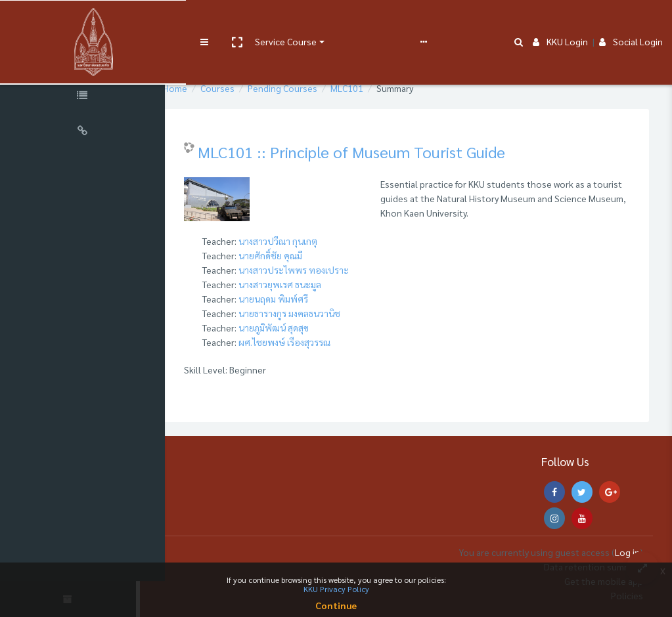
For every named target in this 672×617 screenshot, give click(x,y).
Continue (336, 605)
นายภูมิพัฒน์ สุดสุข (304, 328)
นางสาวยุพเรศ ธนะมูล (311, 284)
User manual (344, 21)
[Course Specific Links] (85, 97)
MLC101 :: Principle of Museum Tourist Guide (382, 152)
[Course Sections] (85, 62)
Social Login (631, 21)
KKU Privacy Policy (336, 589)
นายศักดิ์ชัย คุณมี (301, 255)
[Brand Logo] (85, 22)
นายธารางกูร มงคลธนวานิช (320, 313)
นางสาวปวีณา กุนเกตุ (309, 241)
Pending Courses (313, 88)
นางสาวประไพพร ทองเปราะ (325, 270)
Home (206, 88)
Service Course (271, 21)
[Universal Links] (85, 133)
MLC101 (378, 88)
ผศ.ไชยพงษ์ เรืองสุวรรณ (315, 342)
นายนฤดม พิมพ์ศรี (304, 299)
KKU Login (560, 21)
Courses (248, 88)
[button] (221, 22)
